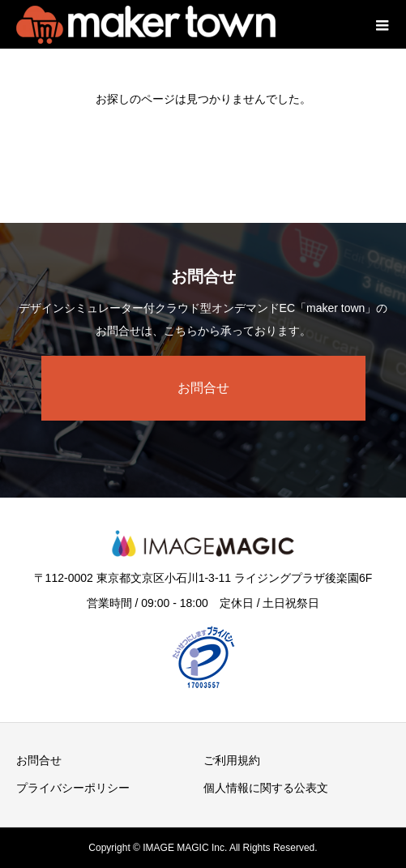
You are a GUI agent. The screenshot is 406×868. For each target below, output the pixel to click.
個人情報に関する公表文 (266, 788)
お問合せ (203, 388)
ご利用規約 (232, 760)
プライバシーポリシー (73, 788)
